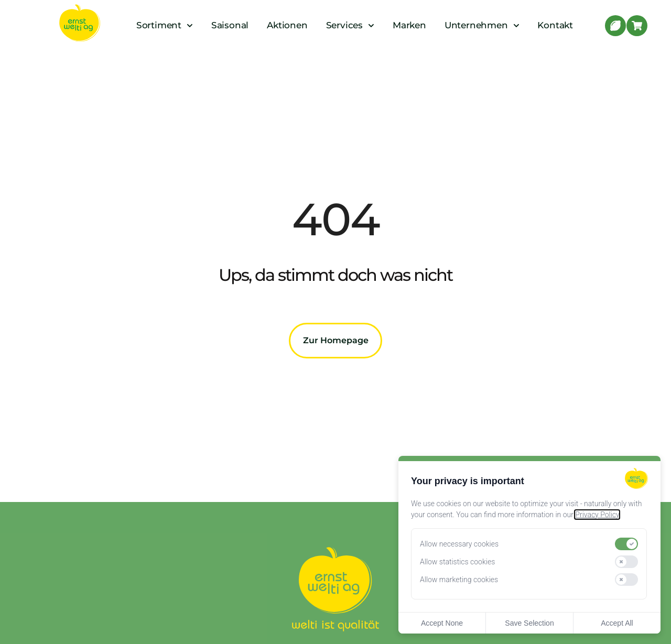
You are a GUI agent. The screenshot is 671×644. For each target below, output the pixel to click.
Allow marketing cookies (459, 580)
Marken (409, 25)
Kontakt (555, 25)
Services (350, 25)
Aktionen (287, 25)
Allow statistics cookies (457, 562)
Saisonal (230, 25)
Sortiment (165, 25)
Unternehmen (482, 25)
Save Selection (529, 623)
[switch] (626, 544)
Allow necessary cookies (459, 544)
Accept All (617, 623)
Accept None (442, 623)
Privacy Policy (597, 515)
